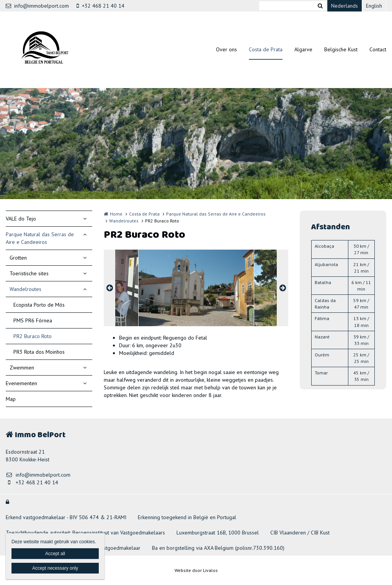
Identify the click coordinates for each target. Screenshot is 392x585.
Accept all (55, 554)
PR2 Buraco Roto (33, 336)
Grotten (18, 258)
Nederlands (345, 6)
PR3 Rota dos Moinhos (39, 352)
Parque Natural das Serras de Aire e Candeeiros (40, 238)
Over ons (226, 49)
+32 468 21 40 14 (100, 6)
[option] (196, 288)
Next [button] (283, 288)
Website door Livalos (196, 570)
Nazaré (322, 337)
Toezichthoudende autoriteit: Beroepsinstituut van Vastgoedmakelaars (85, 533)
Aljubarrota (326, 264)
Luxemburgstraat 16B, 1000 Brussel (218, 533)
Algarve (303, 49)
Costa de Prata (266, 49)
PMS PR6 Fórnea (33, 320)
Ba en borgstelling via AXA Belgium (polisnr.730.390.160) (218, 548)
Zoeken (320, 6)
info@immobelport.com (37, 6)
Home (116, 214)
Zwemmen (22, 368)
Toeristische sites (29, 273)
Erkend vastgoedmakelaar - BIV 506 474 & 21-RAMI (66, 517)
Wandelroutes (25, 289)
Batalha (323, 282)
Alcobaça (324, 246)
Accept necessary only (55, 568)
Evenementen (21, 383)
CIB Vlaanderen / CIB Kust (300, 533)
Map (11, 399)
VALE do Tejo (21, 219)
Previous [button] (109, 288)
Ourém (322, 355)
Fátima (322, 318)
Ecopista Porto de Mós (39, 305)
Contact (378, 49)
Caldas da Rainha (325, 304)
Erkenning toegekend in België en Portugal (187, 517)
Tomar (321, 373)
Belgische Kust (341, 49)
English (374, 6)
